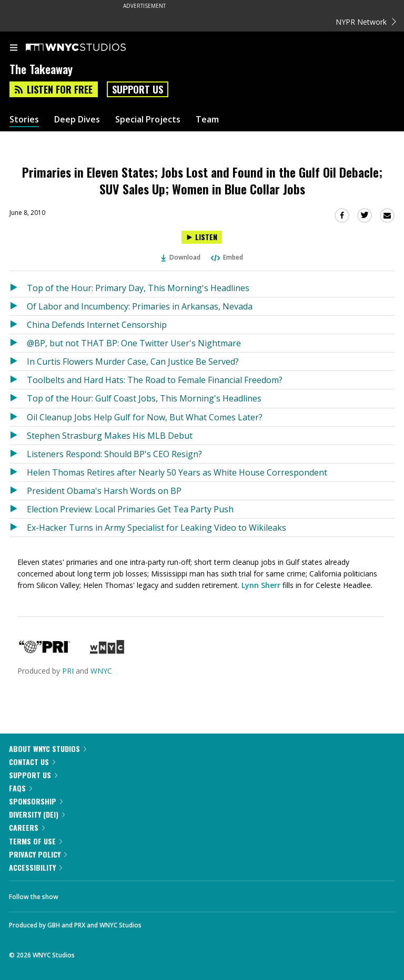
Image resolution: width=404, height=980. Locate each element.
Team (207, 120)
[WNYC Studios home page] (89, 48)
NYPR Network (366, 22)
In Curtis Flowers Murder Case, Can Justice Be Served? (133, 362)
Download (181, 257)
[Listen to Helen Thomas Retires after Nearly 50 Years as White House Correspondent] (18, 472)
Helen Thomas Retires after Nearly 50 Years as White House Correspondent (177, 472)
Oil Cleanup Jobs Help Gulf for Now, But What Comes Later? (145, 417)
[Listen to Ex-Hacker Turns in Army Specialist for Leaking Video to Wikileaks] (18, 528)
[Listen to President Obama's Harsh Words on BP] (18, 491)
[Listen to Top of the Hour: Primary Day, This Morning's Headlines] (18, 288)
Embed (226, 257)
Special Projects (148, 120)
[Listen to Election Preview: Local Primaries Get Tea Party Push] (18, 509)
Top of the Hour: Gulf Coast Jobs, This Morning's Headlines (144, 398)
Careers (27, 827)
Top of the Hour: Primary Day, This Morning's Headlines (138, 288)
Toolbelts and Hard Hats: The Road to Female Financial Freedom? (155, 380)
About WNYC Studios (48, 749)
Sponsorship (36, 801)
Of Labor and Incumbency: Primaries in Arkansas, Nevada (140, 306)
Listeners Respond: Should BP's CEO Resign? (114, 454)
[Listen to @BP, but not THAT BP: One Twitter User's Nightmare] (18, 343)
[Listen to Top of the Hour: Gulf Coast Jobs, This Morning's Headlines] (18, 398)
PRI (68, 671)
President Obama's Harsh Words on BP (104, 491)
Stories (24, 120)
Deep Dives (77, 120)
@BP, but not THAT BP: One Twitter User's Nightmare (134, 343)
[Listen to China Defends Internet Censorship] (18, 325)
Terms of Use (36, 841)
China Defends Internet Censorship (97, 325)
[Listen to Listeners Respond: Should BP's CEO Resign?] (18, 454)
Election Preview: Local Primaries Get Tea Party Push (130, 509)
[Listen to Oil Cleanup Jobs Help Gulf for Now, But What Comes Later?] (18, 417)
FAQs (21, 788)
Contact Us (32, 762)
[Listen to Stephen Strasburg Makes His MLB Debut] (18, 436)
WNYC (101, 671)
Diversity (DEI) (37, 814)
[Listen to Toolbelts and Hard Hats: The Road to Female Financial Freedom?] (18, 380)
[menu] (14, 48)
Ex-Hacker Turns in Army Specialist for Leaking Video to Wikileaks (156, 528)
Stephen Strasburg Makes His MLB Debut (110, 436)
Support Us (138, 89)
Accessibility (36, 867)
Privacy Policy (38, 854)
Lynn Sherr (261, 585)
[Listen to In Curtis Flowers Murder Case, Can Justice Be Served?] (18, 362)
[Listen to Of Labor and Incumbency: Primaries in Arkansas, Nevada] (18, 306)
